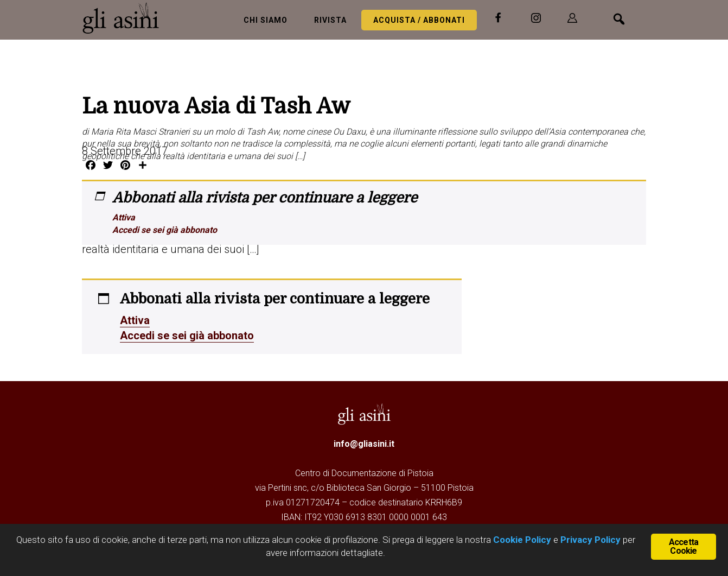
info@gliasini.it (364, 444)
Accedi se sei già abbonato (165, 230)
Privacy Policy (590, 540)
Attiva (124, 217)
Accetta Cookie (684, 546)
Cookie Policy (521, 540)
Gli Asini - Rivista (125, 18)
